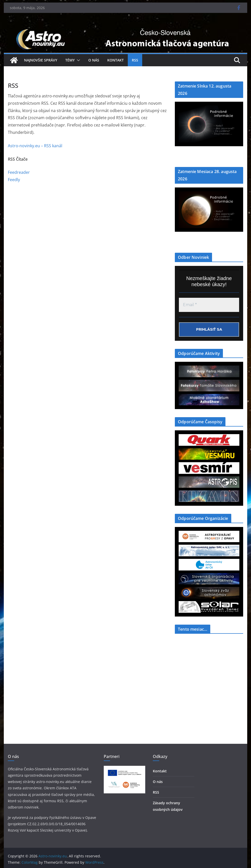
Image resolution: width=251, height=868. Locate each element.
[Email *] (209, 305)
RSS (135, 60)
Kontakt (116, 60)
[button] (77, 60)
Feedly (14, 180)
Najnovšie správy (41, 60)
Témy (70, 60)
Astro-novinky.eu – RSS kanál (35, 146)
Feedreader (19, 172)
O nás (94, 60)
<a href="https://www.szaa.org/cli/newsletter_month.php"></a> (209, 675)
